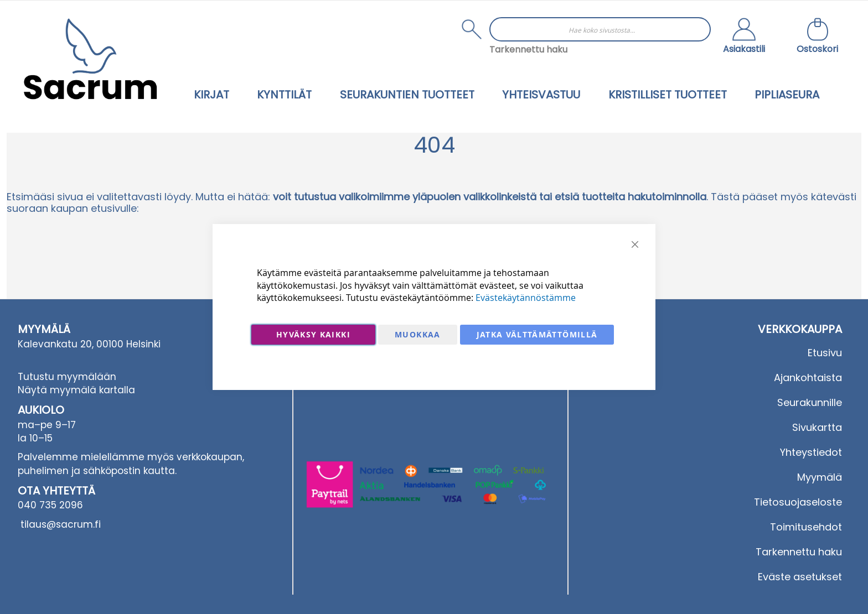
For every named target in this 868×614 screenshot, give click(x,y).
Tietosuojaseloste (798, 502)
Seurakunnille (810, 402)
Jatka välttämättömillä (537, 334)
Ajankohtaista (808, 378)
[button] (744, 37)
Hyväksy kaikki (313, 334)
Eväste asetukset (800, 577)
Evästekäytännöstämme (526, 298)
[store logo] (90, 59)
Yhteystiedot (811, 452)
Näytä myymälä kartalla (76, 390)
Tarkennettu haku (528, 50)
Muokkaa (417, 334)
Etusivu (825, 353)
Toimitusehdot (806, 527)
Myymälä (820, 477)
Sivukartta (817, 427)
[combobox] (600, 29)
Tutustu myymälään (67, 377)
